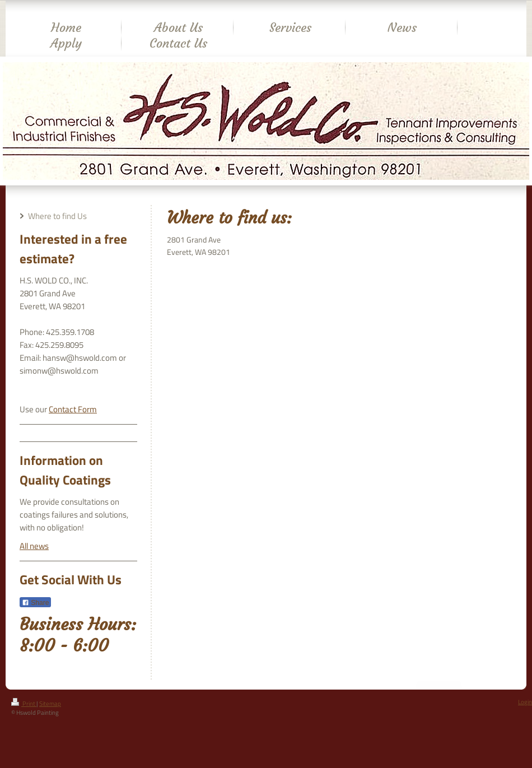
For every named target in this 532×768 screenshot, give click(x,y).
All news (34, 546)
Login (525, 702)
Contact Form (73, 409)
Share (35, 603)
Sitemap (50, 704)
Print (24, 704)
